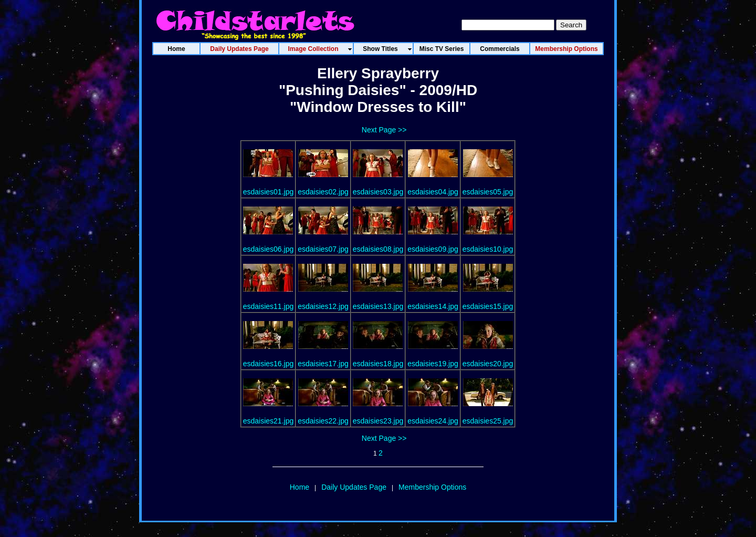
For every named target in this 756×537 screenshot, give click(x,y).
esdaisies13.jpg (378, 306)
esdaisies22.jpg (323, 421)
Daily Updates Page (354, 487)
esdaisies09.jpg (433, 249)
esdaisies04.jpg (433, 192)
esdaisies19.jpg (433, 364)
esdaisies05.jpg (488, 192)
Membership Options (432, 487)
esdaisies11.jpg (269, 306)
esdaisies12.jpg (323, 306)
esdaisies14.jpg (433, 306)
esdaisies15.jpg (488, 306)
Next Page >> (384, 130)
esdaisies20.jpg (488, 364)
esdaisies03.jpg (378, 192)
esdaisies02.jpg (323, 192)
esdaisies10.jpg (488, 249)
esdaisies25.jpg (488, 421)
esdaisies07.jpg (323, 249)
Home (300, 487)
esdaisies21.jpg (269, 421)
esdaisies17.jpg (323, 364)
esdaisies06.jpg (269, 249)
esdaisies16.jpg (269, 364)
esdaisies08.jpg (378, 249)
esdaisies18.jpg (378, 364)
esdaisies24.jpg (433, 421)
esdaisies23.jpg (378, 421)
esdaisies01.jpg (269, 192)
